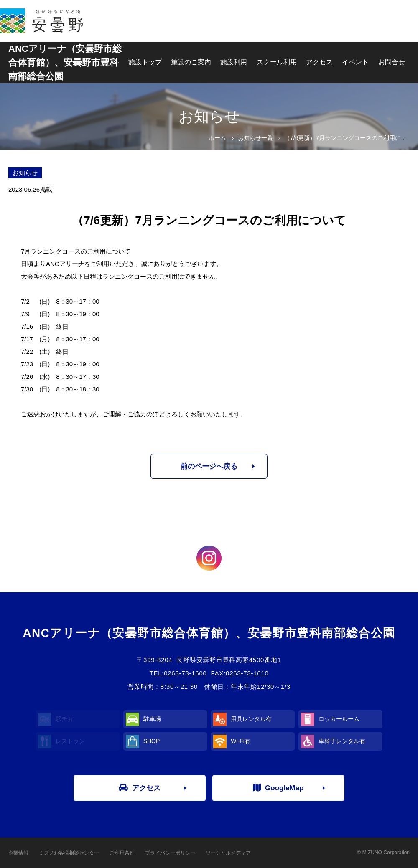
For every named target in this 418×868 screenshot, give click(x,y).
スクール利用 (277, 62)
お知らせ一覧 (255, 138)
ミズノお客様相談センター (69, 853)
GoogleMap (278, 788)
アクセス (319, 62)
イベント (355, 62)
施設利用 (234, 62)
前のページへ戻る (209, 466)
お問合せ (392, 62)
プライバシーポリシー (170, 853)
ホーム (217, 138)
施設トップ (145, 62)
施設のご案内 (191, 62)
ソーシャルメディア (228, 853)
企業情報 (18, 853)
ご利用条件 (122, 853)
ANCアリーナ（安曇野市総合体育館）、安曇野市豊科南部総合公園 (65, 62)
